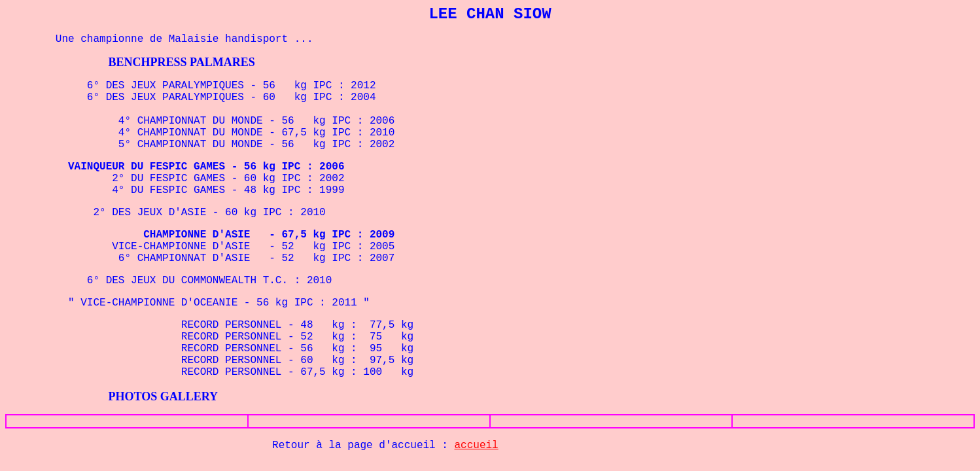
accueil (477, 445)
